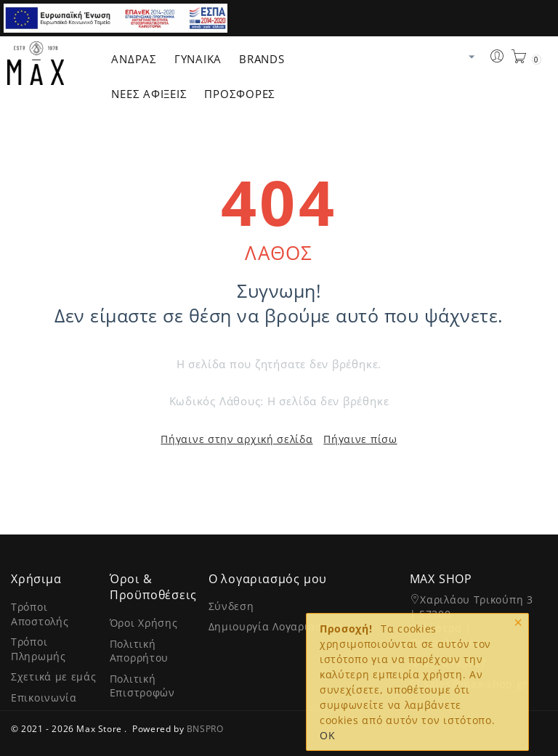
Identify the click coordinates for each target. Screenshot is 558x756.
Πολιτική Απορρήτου (139, 651)
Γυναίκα (198, 59)
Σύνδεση (231, 606)
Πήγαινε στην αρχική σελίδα (236, 439)
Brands (262, 59)
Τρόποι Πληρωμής (39, 649)
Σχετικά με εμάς (54, 676)
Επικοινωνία (44, 698)
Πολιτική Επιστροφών (142, 686)
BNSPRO (205, 729)
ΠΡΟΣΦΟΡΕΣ (240, 94)
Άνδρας (134, 59)
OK (327, 735)
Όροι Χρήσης (144, 623)
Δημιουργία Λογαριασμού (276, 626)
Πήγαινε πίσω (360, 439)
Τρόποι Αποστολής (40, 614)
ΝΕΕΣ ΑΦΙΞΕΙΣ (149, 94)
